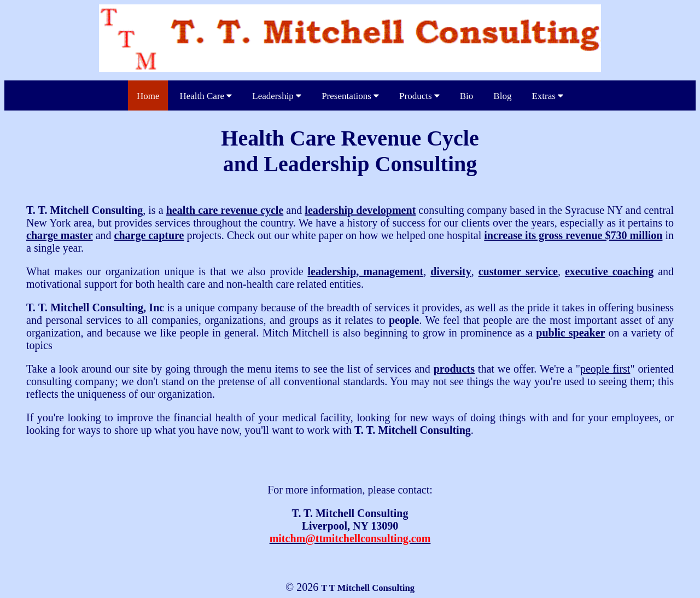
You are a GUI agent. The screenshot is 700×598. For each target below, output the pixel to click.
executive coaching (609, 271)
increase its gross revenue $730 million (573, 235)
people (404, 320)
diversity (451, 271)
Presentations (350, 96)
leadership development (360, 210)
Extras (547, 96)
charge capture (149, 235)
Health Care (206, 96)
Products (419, 96)
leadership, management (365, 271)
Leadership (277, 96)
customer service (518, 271)
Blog (502, 96)
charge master (60, 235)
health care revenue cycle (225, 210)
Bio (467, 96)
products (454, 369)
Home (148, 96)
